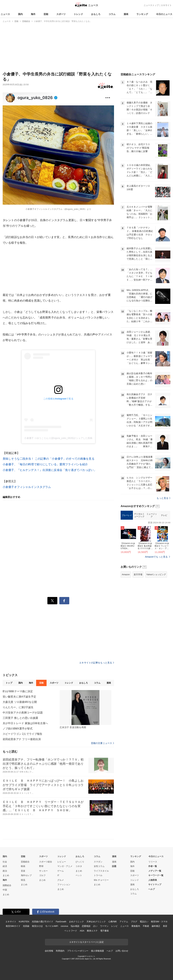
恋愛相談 (86, 926)
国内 (20, 14)
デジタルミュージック (139, 515)
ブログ (134, 922)
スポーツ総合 (46, 862)
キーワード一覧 (156, 875)
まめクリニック (76, 922)
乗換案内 (136, 926)
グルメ (61, 880)
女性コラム (99, 866)
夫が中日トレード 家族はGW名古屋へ (25, 723)
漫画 (126, 14)
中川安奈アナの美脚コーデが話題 (23, 713)
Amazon (126, 574)
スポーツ (61, 14)
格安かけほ (37, 926)
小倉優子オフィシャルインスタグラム (27, 487)
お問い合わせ (122, 951)
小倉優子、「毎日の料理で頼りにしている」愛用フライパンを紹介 (45, 464)
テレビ (164, 515)
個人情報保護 (97, 951)
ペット (79, 875)
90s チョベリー (101, 880)
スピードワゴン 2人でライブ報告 (22, 734)
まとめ (6, 875)
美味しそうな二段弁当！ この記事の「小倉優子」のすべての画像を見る (49, 459)
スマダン (98, 862)
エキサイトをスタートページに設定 (86, 942)
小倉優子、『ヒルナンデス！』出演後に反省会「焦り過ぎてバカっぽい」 (50, 470)
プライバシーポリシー (78, 951)
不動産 (146, 926)
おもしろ (96, 14)
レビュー (62, 862)
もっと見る (163, 498)
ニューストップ (151, 5)
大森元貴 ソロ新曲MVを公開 (20, 702)
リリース (153, 862)
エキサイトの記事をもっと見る (97, 663)
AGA (82, 931)
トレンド (78, 14)
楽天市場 (138, 574)
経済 (5, 866)
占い (95, 926)
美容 (165, 926)
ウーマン (104, 926)
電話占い (144, 922)
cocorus (64, 926)
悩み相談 (75, 926)
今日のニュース (164, 14)
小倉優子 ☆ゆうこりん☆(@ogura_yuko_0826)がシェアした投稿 (58, 438)
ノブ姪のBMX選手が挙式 (18, 729)
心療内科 (113, 922)
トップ (9, 683)
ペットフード (71, 931)
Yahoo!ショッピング (156, 574)
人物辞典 (153, 880)
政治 (5, 871)
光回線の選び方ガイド (43, 922)
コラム (112, 14)
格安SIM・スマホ (159, 922)
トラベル (98, 875)
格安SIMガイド (13, 926)
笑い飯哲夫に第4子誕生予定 (19, 697)
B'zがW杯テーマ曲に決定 (18, 691)
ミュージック (152, 515)
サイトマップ (155, 884)
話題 (114, 866)
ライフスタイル (101, 871)
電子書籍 (104, 931)
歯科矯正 (156, 926)
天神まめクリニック (96, 922)
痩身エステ (92, 931)
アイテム (124, 922)
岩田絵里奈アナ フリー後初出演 (22, 739)
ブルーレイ (127, 515)
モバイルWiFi (52, 926)
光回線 (26, 926)
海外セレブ (26, 875)
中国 (5, 890)
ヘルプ (152, 889)
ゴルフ (42, 875)
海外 (33, 14)
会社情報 (49, 951)
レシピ (114, 926)
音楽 (23, 871)
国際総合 (7, 885)
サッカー (43, 871)
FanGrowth (61, 922)
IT (58, 875)
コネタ (79, 866)
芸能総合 (25, 862)
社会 (5, 862)
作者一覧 (153, 866)
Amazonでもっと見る (156, 557)
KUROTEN (24, 922)
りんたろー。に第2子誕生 (18, 707)
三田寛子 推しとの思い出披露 (20, 718)
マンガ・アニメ (65, 866)
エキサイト (166, 5)
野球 (41, 866)
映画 (23, 866)
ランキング (142, 14)
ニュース (5, 14)
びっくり (80, 862)
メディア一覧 (155, 871)
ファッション (64, 884)
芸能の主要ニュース (102, 743)
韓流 (23, 880)
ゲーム (61, 871)
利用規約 (60, 951)
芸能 (46, 14)
